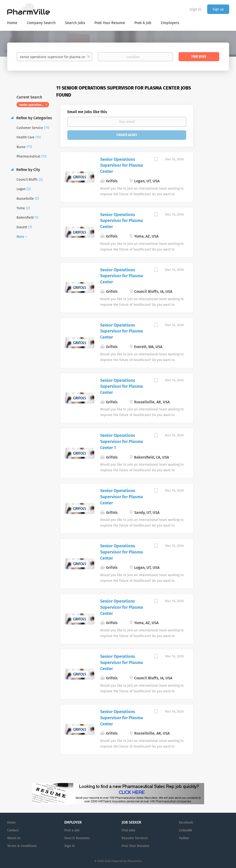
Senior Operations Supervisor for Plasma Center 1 (122, 441)
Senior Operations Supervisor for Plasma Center (122, 165)
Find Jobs (199, 57)
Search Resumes (77, 838)
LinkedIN (185, 830)
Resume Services (135, 838)
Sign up (218, 9)
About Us (14, 838)
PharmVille (135, 861)
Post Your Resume (135, 846)
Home (11, 823)
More (20, 237)
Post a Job (72, 830)
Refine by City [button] (28, 170)
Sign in (195, 9)
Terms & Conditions (22, 846)
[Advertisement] (216, 176)
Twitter (184, 838)
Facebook (186, 823)
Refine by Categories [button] (34, 118)
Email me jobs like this (87, 112)
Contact (13, 830)
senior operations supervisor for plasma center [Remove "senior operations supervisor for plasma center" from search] (34, 105)
